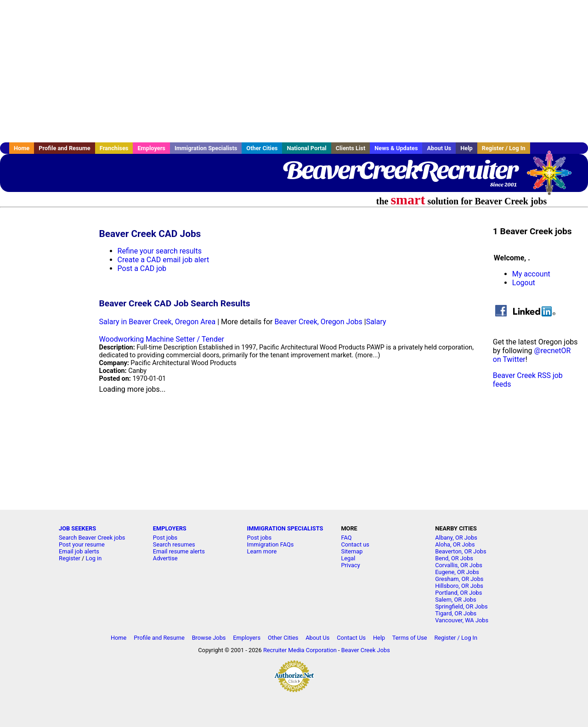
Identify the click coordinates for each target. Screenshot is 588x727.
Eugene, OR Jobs (457, 572)
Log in (94, 558)
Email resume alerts (179, 551)
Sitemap (352, 551)
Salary (376, 322)
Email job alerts (79, 551)
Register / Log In (504, 148)
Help (466, 148)
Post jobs (165, 538)
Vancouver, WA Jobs (462, 620)
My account (531, 274)
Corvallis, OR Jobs (459, 565)
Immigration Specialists (206, 148)
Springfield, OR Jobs (461, 606)
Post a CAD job (142, 268)
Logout (524, 283)
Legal (348, 558)
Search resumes (174, 544)
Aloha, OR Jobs (455, 544)
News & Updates (396, 148)
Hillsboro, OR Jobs (459, 586)
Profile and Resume (65, 148)
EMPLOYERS (170, 528)
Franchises (114, 148)
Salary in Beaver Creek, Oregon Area (158, 322)
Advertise (165, 558)
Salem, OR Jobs (455, 600)
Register (70, 558)
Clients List (351, 148)
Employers (151, 148)
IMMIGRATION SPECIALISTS (285, 528)
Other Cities (262, 148)
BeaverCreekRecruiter (400, 170)
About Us (439, 148)
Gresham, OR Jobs (459, 579)
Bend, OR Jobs (454, 558)
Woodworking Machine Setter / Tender (162, 339)
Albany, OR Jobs (456, 538)
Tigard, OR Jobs (456, 613)
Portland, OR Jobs (458, 593)
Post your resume (82, 544)
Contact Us (351, 638)
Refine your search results (160, 251)
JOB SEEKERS (77, 528)
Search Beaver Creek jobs (92, 538)
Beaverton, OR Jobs (461, 551)
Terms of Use (410, 638)
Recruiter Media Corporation (300, 650)
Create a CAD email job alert (164, 260)
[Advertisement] (294, 71)
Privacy (350, 565)
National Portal (306, 148)
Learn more (262, 551)
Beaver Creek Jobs (366, 650)
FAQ (346, 538)
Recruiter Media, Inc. (554, 177)
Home (22, 148)
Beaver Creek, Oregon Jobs (318, 322)
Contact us (355, 544)
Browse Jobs (209, 638)
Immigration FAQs (271, 544)
